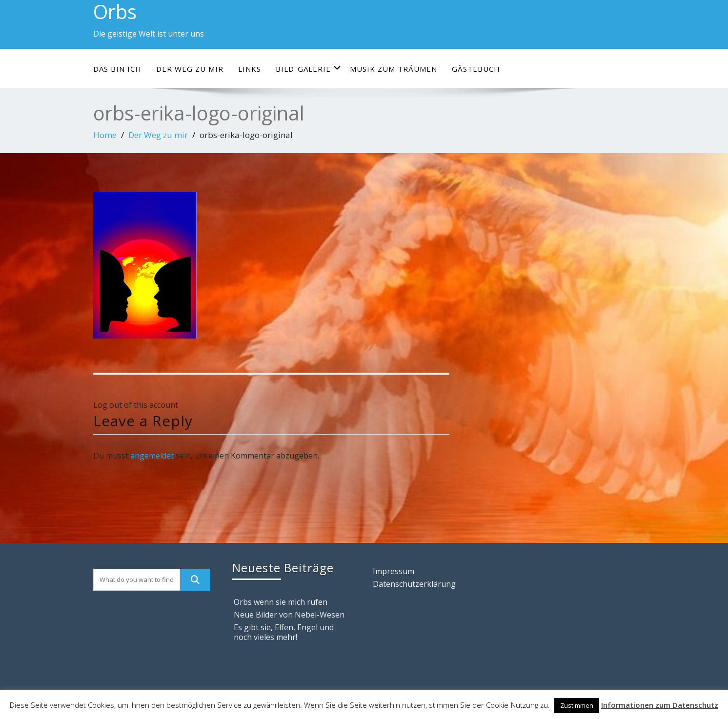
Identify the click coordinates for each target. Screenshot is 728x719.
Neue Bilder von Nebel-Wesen (289, 615)
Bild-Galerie (309, 69)
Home (105, 135)
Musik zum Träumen (394, 69)
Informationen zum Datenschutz (660, 705)
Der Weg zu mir (190, 69)
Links (250, 69)
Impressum (394, 571)
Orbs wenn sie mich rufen (281, 602)
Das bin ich (117, 69)
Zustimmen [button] (577, 705)
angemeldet (152, 456)
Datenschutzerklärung (414, 584)
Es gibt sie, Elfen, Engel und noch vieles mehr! (284, 632)
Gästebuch (476, 69)
